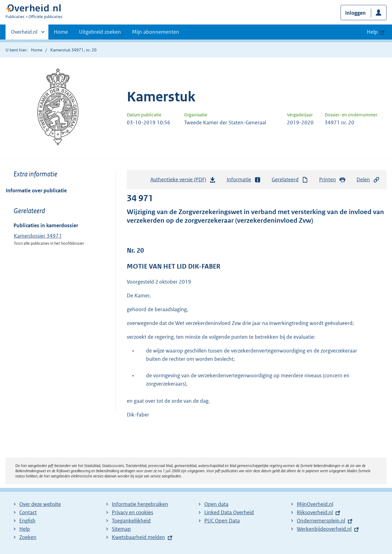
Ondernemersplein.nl (321, 521)
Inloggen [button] (355, 13)
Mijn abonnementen (156, 32)
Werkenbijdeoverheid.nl (324, 529)
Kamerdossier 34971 (38, 236)
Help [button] (372, 32)
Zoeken (28, 537)
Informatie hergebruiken (140, 504)
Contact (28, 512)
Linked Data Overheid (229, 512)
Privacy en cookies (132, 512)
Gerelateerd (290, 180)
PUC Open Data (222, 521)
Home (61, 32)
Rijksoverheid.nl (315, 512)
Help (25, 529)
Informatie (244, 180)
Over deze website (40, 504)
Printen (332, 180)
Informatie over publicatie (36, 190)
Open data (216, 504)
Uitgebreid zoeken (100, 32)
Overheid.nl (24, 34)
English (27, 521)
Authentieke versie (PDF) (183, 181)
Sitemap (121, 529)
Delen (368, 180)
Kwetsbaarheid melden (138, 537)
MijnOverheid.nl (315, 504)
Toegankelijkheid (131, 521)
